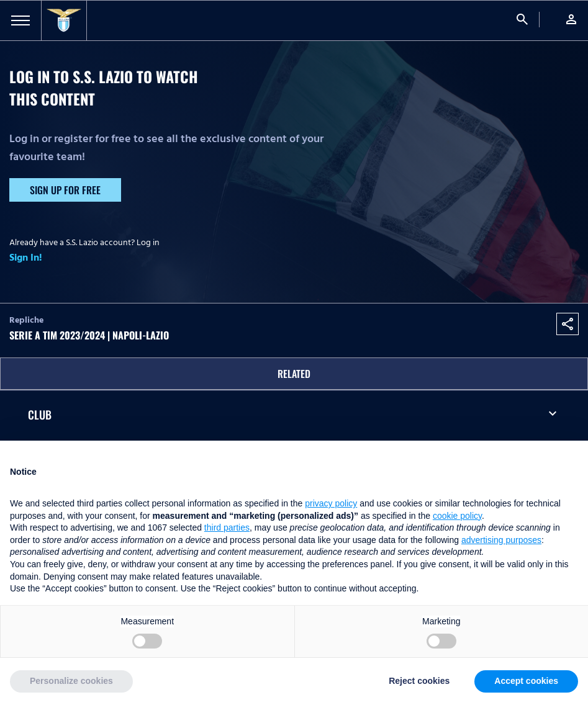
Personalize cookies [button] (71, 681)
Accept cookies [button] (526, 681)
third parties (227, 528)
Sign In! (26, 258)
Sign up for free (65, 190)
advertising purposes (501, 540)
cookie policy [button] (457, 516)
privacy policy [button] (331, 503)
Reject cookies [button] (419, 681)
